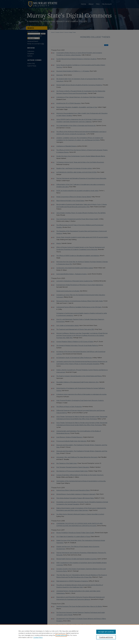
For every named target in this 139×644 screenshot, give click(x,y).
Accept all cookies (106, 632)
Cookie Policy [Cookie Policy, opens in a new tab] (38, 637)
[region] (69, 634)
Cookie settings (61, 635)
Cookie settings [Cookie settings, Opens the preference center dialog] (106, 637)
